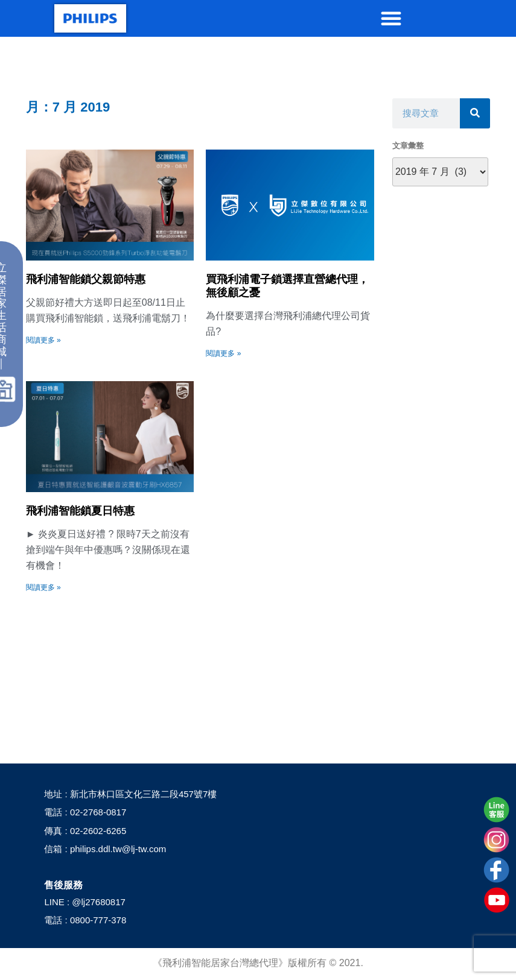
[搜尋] (475, 113)
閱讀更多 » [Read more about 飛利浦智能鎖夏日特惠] (43, 587)
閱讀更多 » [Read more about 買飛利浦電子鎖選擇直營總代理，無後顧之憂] (223, 353)
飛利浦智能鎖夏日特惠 (80, 511)
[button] (391, 18)
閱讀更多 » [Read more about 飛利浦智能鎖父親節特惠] (43, 340)
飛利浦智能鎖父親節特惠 (86, 279)
